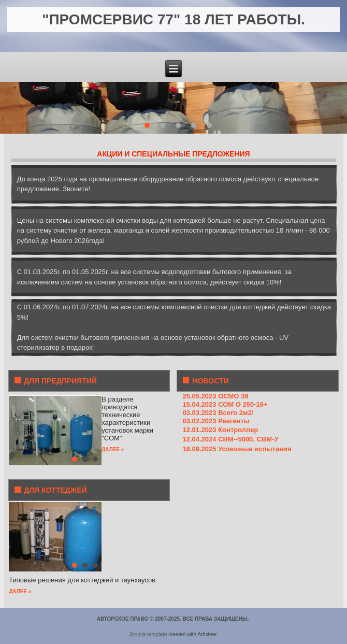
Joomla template (148, 634)
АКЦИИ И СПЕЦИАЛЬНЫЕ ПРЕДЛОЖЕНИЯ (173, 154)
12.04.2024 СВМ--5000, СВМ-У (230, 439)
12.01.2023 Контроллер (220, 430)
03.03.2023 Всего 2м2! (218, 413)
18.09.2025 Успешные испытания (237, 449)
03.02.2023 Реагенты (216, 421)
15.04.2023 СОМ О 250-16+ (225, 404)
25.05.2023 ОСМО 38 (215, 396)
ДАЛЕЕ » (113, 449)
